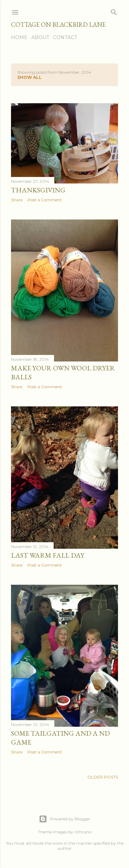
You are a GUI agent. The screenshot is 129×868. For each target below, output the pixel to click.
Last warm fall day (48, 555)
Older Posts (103, 777)
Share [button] (17, 200)
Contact (65, 37)
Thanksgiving (38, 190)
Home (19, 37)
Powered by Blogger (65, 819)
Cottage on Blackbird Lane (58, 25)
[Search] (114, 11)
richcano (83, 832)
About (40, 37)
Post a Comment (45, 200)
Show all (29, 77)
